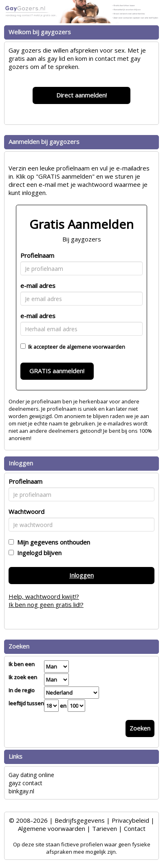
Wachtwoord (26, 511)
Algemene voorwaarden (52, 828)
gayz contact (25, 783)
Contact (135, 828)
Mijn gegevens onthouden (52, 542)
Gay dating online (31, 775)
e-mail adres (38, 286)
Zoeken (140, 728)
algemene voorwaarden (96, 347)
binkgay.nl (21, 791)
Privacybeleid (130, 820)
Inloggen (81, 575)
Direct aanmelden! (81, 95)
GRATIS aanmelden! (57, 371)
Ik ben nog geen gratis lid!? (46, 604)
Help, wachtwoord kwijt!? (44, 596)
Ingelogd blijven (38, 553)
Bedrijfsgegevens (80, 820)
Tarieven (105, 828)
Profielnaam (37, 255)
